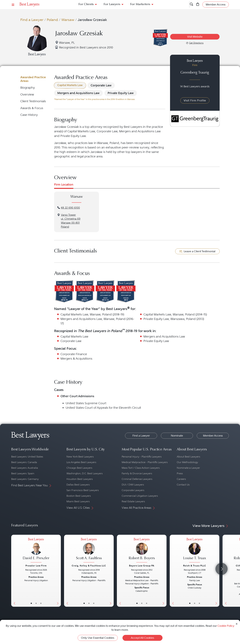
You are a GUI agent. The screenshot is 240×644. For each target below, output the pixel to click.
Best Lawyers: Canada (24, 462)
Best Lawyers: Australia (25, 468)
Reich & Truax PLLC (195, 566)
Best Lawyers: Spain (23, 473)
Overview (27, 94)
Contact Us (183, 485)
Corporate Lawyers (133, 490)
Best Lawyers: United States (27, 457)
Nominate (177, 436)
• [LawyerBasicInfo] (31, 603)
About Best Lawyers (188, 457)
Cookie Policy (226, 626)
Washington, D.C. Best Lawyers (85, 473)
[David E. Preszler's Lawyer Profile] (36, 551)
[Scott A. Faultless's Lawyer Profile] (89, 551)
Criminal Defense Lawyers (137, 479)
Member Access (213, 436)
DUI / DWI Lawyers (133, 485)
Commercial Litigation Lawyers (140, 496)
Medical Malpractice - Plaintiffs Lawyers (145, 462)
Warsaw (68, 20)
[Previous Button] (14, 571)
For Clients (86, 4)
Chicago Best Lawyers (79, 468)
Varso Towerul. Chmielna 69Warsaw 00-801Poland (71, 221)
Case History (29, 115)
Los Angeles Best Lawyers (81, 462)
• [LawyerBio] (36, 603)
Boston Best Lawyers (79, 496)
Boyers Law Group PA (142, 566)
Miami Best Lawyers (78, 501)
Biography (28, 88)
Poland (52, 20)
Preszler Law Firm (36, 566)
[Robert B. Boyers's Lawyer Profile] (142, 551)
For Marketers (140, 4)
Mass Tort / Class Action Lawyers (141, 468)
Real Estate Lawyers (133, 501)
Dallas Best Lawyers (78, 485)
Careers (181, 479)
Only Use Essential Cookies (98, 638)
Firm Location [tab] (64, 185)
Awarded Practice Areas (33, 79)
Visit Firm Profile (195, 100)
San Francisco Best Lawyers (83, 490)
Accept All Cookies (142, 638)
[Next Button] (58, 571)
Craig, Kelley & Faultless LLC (89, 566)
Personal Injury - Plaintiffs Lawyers (142, 457)
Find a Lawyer (32, 20)
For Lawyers (112, 4)
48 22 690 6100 (70, 208)
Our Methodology (187, 462)
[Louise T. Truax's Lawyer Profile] (195, 551)
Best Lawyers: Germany (25, 479)
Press (180, 473)
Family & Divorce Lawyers (137, 473)
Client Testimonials (33, 101)
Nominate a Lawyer (188, 468)
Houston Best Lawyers (80, 479)
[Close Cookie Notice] (237, 624)
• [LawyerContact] (41, 603)
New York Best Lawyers (80, 457)
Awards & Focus (32, 108)
